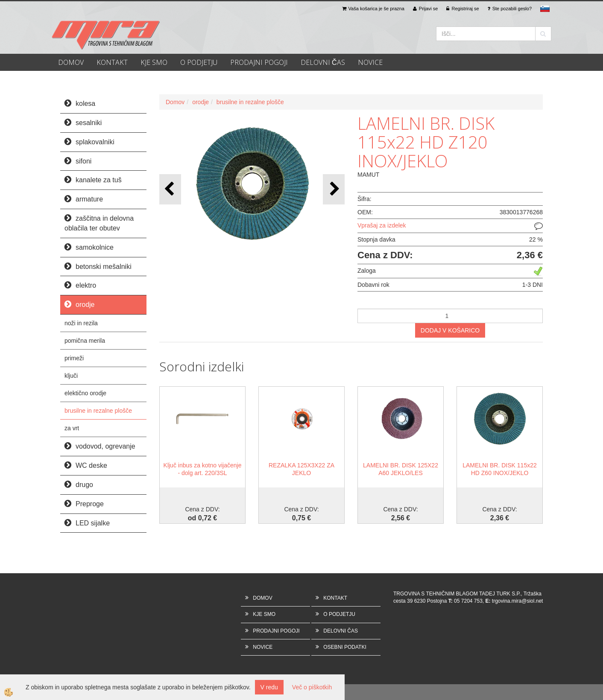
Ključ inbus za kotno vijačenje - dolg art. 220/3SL (203, 469)
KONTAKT (112, 62)
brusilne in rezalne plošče (98, 411)
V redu (269, 687)
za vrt (72, 428)
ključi (71, 376)
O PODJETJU (199, 62)
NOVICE (370, 62)
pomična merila (85, 341)
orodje (201, 102)
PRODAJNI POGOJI (259, 62)
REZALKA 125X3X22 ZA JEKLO (301, 469)
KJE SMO (154, 62)
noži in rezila (81, 323)
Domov (175, 102)
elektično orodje (85, 393)
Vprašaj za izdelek (382, 225)
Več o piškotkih (312, 687)
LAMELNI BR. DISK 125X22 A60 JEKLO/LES (401, 469)
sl (545, 9)
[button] (334, 189)
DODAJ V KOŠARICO (450, 330)
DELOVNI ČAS (323, 62)
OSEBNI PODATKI (345, 647)
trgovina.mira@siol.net (518, 601)
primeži (74, 358)
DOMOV (71, 62)
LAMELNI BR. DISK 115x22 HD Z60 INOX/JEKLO (500, 469)
